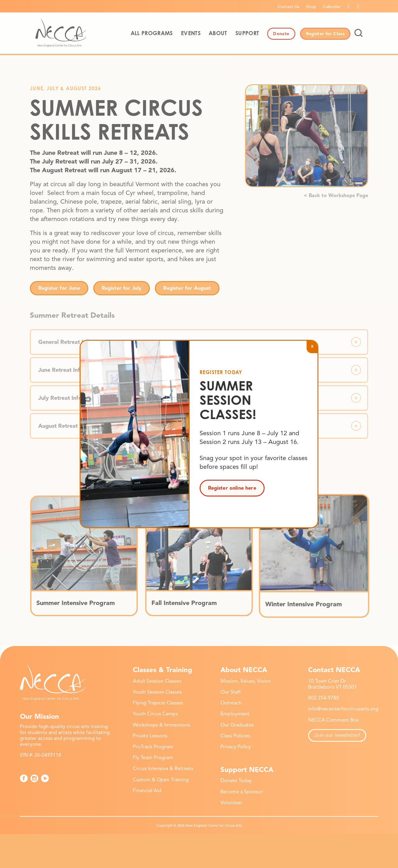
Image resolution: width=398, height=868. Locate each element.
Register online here (232, 488)
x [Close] (312, 346)
